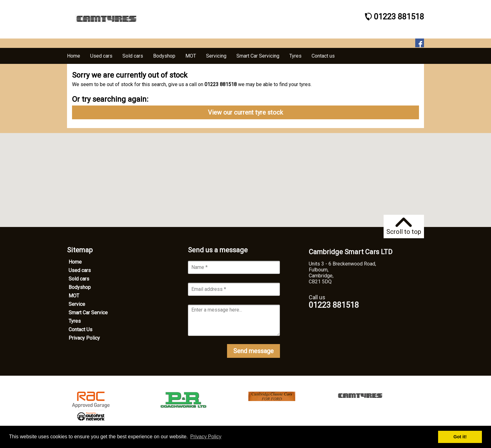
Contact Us (80, 330)
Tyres (75, 321)
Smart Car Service (88, 313)
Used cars (80, 270)
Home (75, 262)
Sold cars (79, 279)
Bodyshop (80, 287)
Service (77, 304)
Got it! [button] (460, 437)
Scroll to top (404, 227)
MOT (74, 296)
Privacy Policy (84, 338)
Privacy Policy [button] (206, 437)
